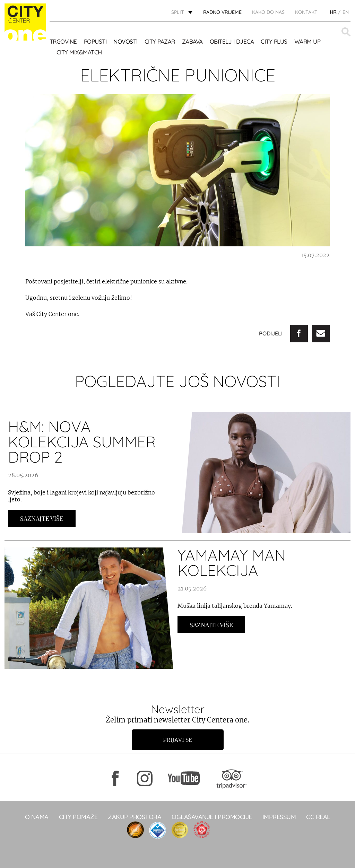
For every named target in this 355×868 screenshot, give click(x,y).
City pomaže (78, 817)
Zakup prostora (135, 817)
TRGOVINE (63, 41)
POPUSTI (95, 41)
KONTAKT (306, 12)
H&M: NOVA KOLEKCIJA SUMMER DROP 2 (82, 442)
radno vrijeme (222, 12)
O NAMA (37, 817)
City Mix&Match (79, 52)
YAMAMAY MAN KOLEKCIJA (232, 563)
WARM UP (308, 41)
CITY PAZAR (160, 41)
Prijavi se (177, 740)
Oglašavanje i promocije (212, 817)
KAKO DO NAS (268, 12)
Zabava (192, 41)
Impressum (279, 817)
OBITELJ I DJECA (232, 41)
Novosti (125, 41)
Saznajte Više (42, 518)
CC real (318, 817)
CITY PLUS (274, 41)
